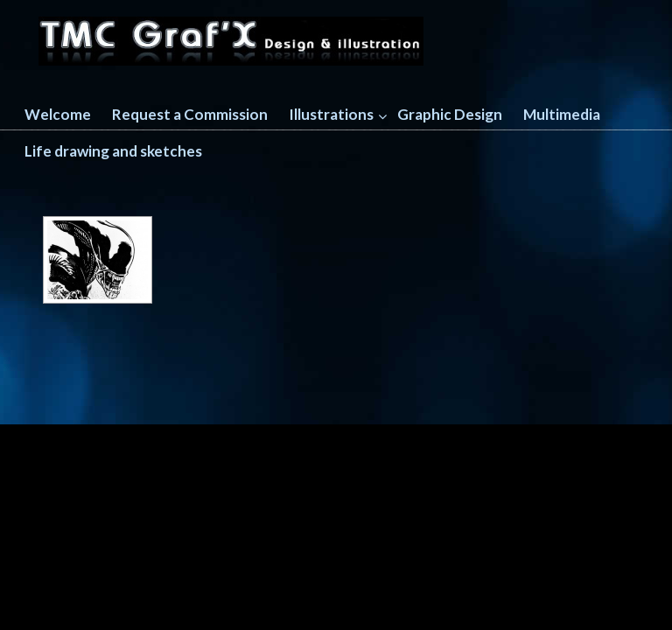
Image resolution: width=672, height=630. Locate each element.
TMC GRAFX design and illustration (231, 35)
